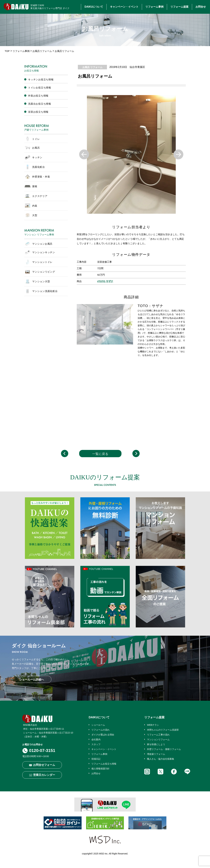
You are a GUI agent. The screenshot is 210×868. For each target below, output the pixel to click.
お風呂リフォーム (42, 51)
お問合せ (201, 7)
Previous (84, 154)
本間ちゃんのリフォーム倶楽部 (163, 730)
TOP (7, 51)
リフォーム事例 (154, 7)
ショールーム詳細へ (32, 680)
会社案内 (96, 739)
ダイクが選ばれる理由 (103, 735)
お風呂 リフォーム (92, 67)
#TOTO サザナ (105, 281)
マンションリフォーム (158, 739)
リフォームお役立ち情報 (104, 764)
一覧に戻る (100, 454)
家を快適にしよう (156, 744)
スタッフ (96, 744)
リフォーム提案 (179, 7)
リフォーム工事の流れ (158, 735)
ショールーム (98, 725)
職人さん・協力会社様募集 (161, 759)
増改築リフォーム (156, 754)
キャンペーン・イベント (124, 7)
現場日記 (96, 759)
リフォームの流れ (100, 730)
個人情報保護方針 (100, 769)
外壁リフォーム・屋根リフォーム (164, 749)
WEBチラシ (153, 725)
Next (178, 154)
